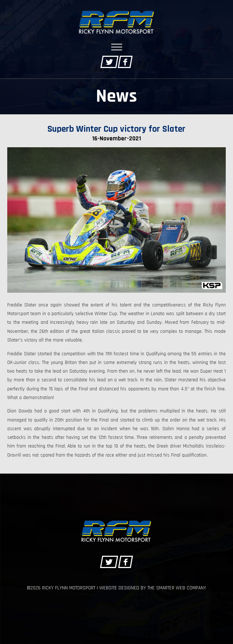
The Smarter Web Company (177, 588)
